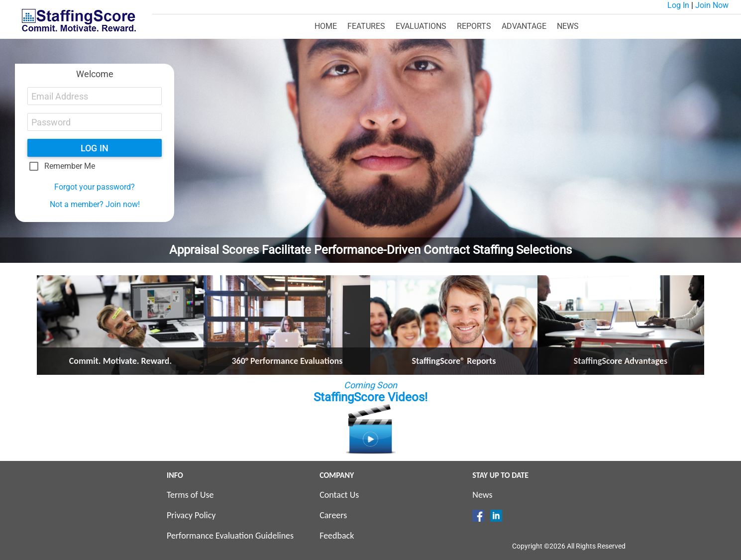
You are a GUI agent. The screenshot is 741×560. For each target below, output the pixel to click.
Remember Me (70, 166)
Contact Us (339, 495)
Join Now (712, 5)
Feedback (337, 536)
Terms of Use (190, 495)
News (482, 495)
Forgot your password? (95, 187)
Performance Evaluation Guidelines (230, 536)
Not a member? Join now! (95, 204)
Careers (333, 515)
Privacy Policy (191, 515)
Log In (678, 5)
